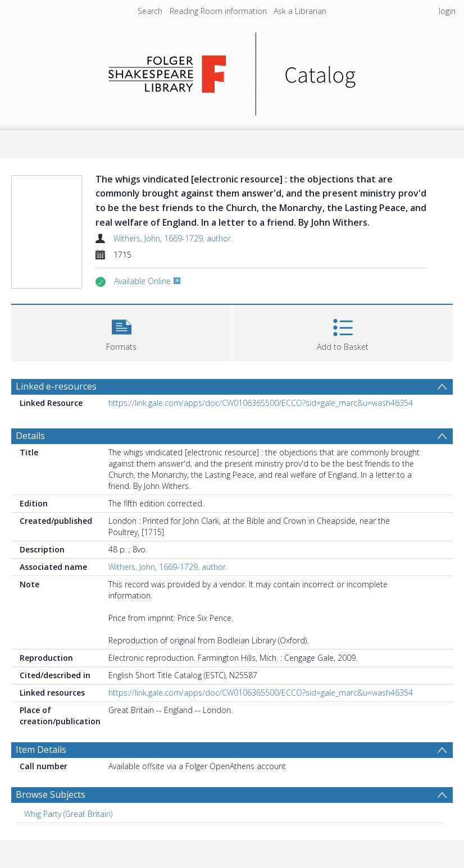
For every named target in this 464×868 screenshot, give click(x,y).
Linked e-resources (56, 386)
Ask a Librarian (300, 11)
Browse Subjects (51, 794)
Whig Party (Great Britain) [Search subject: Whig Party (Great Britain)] (68, 814)
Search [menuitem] (150, 11)
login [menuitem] (447, 11)
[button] (121, 332)
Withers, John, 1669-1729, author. (173, 238)
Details (30, 436)
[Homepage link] (232, 71)
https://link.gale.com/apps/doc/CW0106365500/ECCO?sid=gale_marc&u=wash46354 (261, 403)
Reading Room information (218, 11)
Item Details (41, 750)
